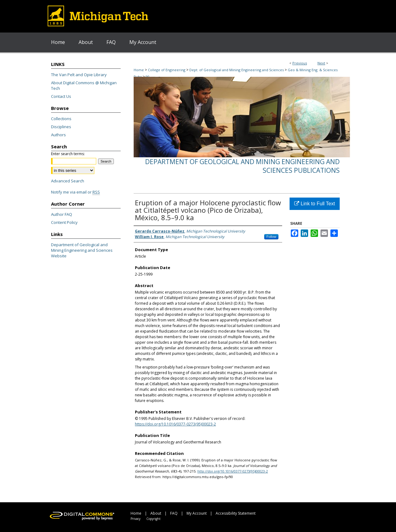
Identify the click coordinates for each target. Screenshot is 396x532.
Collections (61, 119)
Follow (271, 237)
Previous (300, 63)
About (156, 513)
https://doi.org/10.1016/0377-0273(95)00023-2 (175, 424)
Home (139, 70)
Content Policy (64, 222)
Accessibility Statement (236, 513)
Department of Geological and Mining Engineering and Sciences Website (82, 250)
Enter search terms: (68, 154)
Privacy (136, 519)
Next (321, 63)
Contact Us (61, 96)
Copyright (153, 519)
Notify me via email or (75, 192)
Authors (58, 135)
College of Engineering (167, 70)
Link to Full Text (314, 204)
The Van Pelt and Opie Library (79, 75)
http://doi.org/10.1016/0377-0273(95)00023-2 (233, 471)
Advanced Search (68, 181)
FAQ (174, 513)
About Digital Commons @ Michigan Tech (84, 85)
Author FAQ (62, 214)
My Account (197, 513)
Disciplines (61, 127)
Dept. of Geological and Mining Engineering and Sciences (237, 70)
